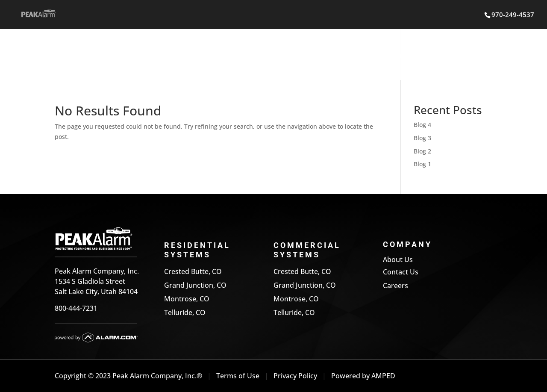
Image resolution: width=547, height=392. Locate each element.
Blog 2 (422, 151)
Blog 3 (422, 138)
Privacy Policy (295, 376)
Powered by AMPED (363, 376)
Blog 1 (422, 164)
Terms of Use (238, 376)
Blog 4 (422, 125)
